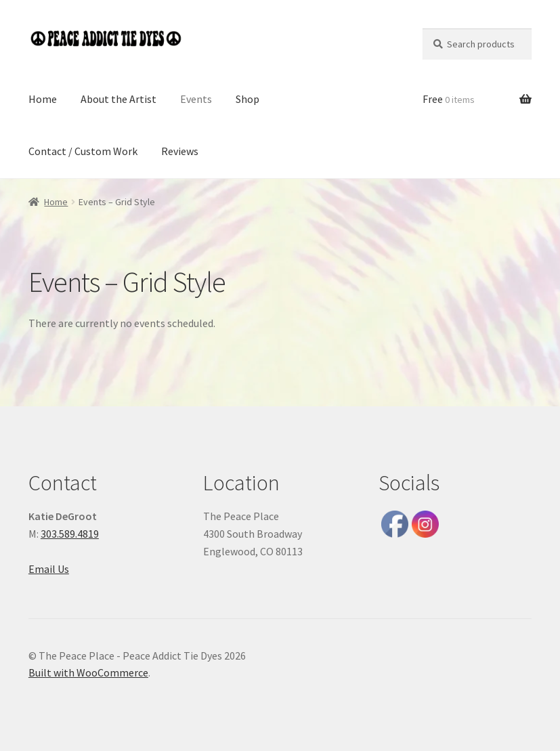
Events (196, 99)
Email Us (49, 569)
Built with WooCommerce (88, 672)
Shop (247, 99)
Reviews (180, 151)
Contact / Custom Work (83, 151)
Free (449, 99)
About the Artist (119, 99)
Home (43, 99)
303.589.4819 (70, 534)
